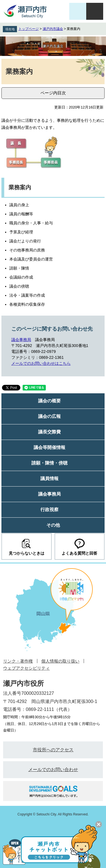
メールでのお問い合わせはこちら (41, 363)
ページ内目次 (53, 93)
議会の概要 (49, 401)
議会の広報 (49, 416)
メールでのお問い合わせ (53, 770)
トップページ (29, 29)
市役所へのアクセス (53, 750)
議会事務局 (21, 340)
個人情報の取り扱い (60, 661)
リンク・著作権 (18, 661)
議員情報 (49, 479)
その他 (53, 525)
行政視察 (49, 510)
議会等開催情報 (49, 447)
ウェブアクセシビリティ (26, 668)
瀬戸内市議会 (53, 29)
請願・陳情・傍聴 (49, 463)
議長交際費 (49, 432)
